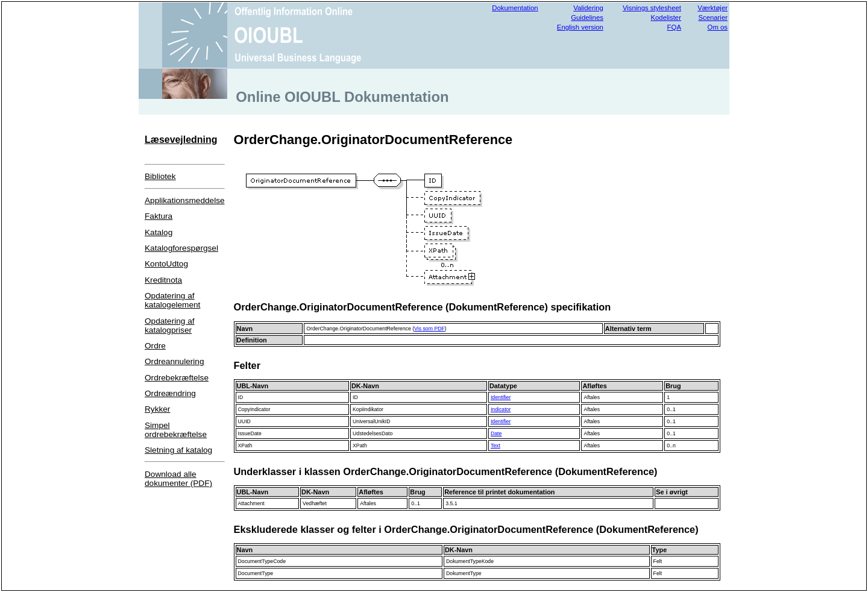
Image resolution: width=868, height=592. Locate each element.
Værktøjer (712, 8)
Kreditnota (163, 280)
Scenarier (713, 17)
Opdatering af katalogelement (172, 300)
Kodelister (666, 17)
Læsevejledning (181, 140)
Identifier (501, 397)
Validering (588, 8)
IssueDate (250, 433)
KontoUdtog (166, 264)
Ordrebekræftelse (177, 378)
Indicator (501, 409)
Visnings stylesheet (652, 8)
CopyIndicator (254, 409)
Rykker (157, 409)
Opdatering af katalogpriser (170, 326)
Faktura (159, 216)
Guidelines (587, 17)
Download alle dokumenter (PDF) (178, 479)
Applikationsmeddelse (185, 200)
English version (580, 27)
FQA (674, 27)
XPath (245, 446)
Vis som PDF (429, 329)
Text (495, 446)
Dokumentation (515, 8)
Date (496, 433)
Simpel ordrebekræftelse (176, 430)
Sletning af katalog (178, 450)
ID (241, 397)
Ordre (155, 346)
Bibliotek (160, 176)
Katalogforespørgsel (181, 248)
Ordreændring (170, 393)
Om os (718, 27)
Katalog (159, 232)
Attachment (251, 503)
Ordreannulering (174, 361)
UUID (244, 421)
